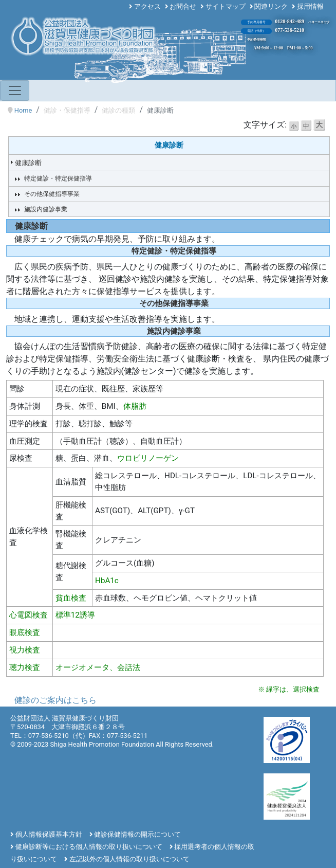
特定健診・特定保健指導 (58, 178)
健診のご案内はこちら (55, 700)
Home (23, 110)
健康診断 (28, 163)
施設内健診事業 (46, 209)
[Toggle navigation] (15, 91)
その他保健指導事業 (52, 194)
